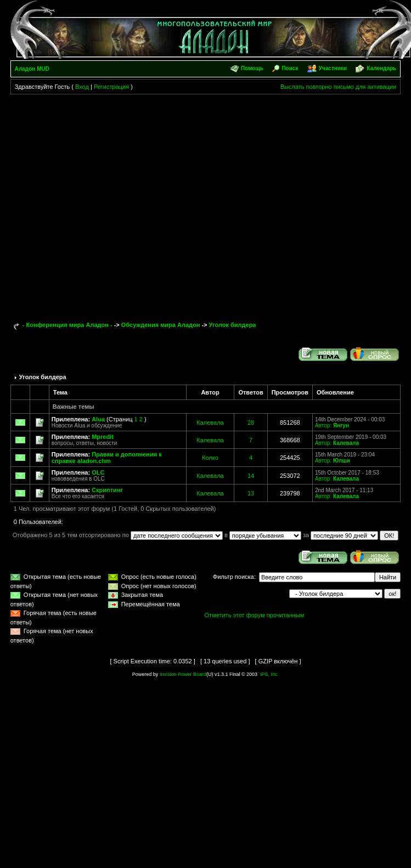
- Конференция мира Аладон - (67, 325)
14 (251, 476)
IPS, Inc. (269, 674)
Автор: (323, 425)
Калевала (210, 422)
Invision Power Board (183, 674)
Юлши (342, 461)
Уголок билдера (233, 325)
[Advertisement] (108, 203)
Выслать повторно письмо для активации (339, 87)
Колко (210, 458)
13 (251, 493)
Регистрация (111, 87)
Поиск (290, 68)
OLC (98, 472)
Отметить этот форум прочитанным (255, 615)
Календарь (381, 68)
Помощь (252, 68)
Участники (333, 68)
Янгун (341, 425)
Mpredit (103, 437)
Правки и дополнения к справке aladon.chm (107, 458)
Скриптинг (107, 490)
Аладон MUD (32, 69)
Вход (82, 87)
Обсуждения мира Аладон (161, 325)
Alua (98, 419)
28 (251, 422)
